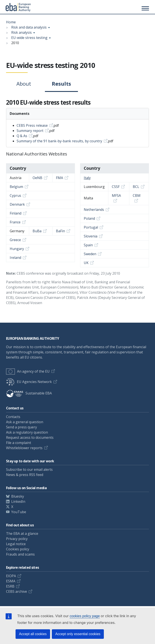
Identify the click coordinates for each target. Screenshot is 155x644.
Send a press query (21, 427)
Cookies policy (18, 549)
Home (11, 22)
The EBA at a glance (22, 533)
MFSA (116, 195)
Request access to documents (30, 437)
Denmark (17, 204)
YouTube (19, 512)
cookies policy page (85, 616)
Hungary (17, 249)
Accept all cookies (33, 634)
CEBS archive (17, 591)
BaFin (60, 231)
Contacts (13, 417)
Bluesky (18, 496)
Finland (16, 213)
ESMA (11, 581)
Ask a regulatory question (27, 432)
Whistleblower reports (24, 448)
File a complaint (19, 443)
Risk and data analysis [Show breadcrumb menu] (29, 27)
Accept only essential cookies (78, 634)
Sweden (90, 254)
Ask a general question (25, 422)
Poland (89, 218)
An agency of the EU (28, 371)
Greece (15, 240)
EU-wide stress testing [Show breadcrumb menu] (29, 38)
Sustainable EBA (29, 393)
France (15, 222)
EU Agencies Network (29, 382)
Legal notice (16, 544)
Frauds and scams (20, 554)
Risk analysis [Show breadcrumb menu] (21, 32)
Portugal (91, 227)
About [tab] (24, 84)
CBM (137, 195)
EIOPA (11, 576)
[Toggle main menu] (145, 8)
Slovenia (91, 236)
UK (86, 263)
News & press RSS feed (25, 475)
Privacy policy (17, 539)
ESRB (10, 586)
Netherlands (94, 210)
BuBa (37, 231)
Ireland (15, 258)
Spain (88, 245)
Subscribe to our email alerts (29, 469)
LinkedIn (18, 501)
